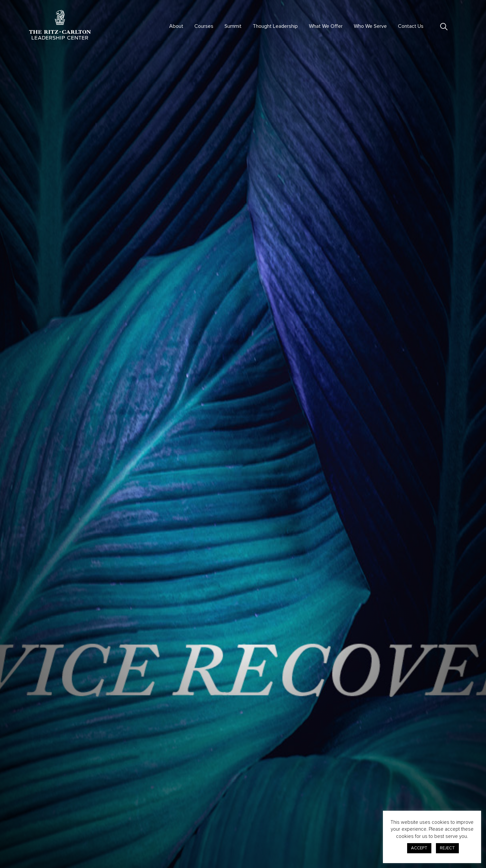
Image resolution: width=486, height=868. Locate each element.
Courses (204, 26)
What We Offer (326, 26)
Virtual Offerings (157, 822)
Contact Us (411, 26)
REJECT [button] (447, 848)
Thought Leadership (275, 26)
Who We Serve (370, 26)
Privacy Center (337, 825)
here (309, 695)
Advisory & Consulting (250, 822)
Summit (233, 26)
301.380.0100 (43, 840)
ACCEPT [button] (419, 848)
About (176, 26)
